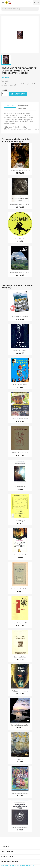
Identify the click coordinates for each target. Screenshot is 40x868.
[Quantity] (4, 94)
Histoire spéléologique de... (20, 725)
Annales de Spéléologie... (20, 827)
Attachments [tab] (23, 109)
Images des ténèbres (20, 351)
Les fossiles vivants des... (20, 589)
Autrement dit (20, 487)
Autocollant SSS (20, 238)
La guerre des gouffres (20, 555)
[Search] (20, 9)
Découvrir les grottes (20, 385)
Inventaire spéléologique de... (20, 204)
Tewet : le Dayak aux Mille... (20, 419)
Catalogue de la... (20, 657)
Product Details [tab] (24, 106)
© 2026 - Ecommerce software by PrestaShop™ (18, 865)
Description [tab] (10, 106)
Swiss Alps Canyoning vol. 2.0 (20, 170)
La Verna (20, 759)
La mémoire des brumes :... (20, 793)
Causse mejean (20, 521)
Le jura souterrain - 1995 (20, 623)
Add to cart (18, 94)
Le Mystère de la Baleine (20, 316)
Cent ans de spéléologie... (20, 453)
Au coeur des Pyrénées (20, 691)
